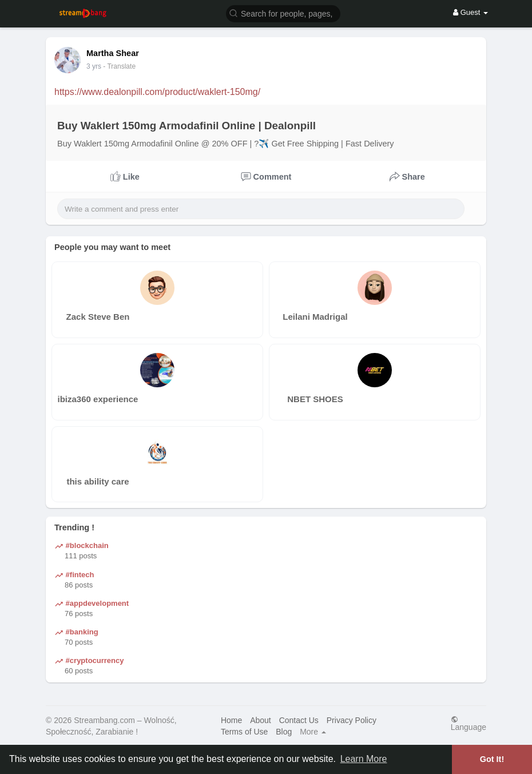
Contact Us (299, 720)
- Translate (119, 66)
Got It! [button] (492, 759)
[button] (283, 13)
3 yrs (94, 66)
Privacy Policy (352, 720)
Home (231, 720)
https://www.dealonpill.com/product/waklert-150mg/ (157, 92)
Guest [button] (471, 12)
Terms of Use (244, 732)
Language (469, 723)
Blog (284, 732)
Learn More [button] (364, 759)
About (261, 720)
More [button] (313, 732)
